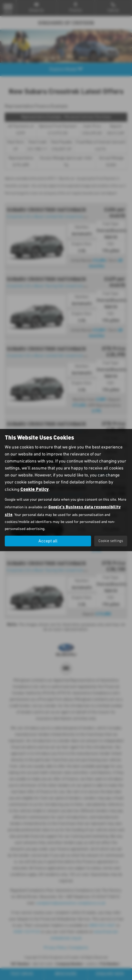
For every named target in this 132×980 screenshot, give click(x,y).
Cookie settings (111, 541)
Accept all (48, 541)
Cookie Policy (34, 489)
